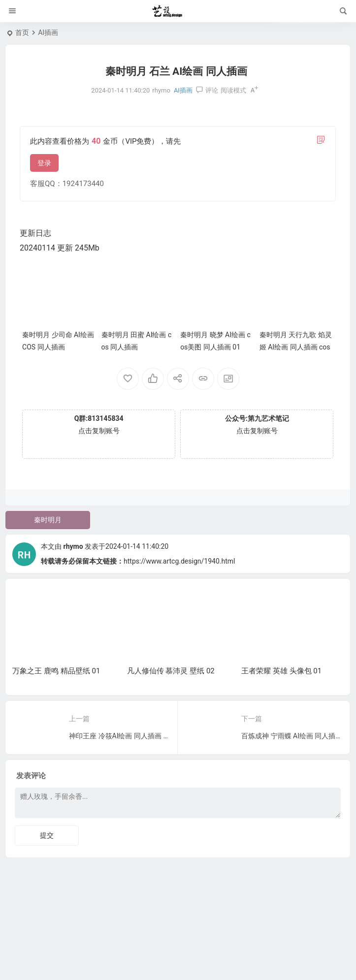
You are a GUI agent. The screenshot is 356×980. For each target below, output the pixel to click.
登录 (44, 163)
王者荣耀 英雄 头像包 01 (281, 671)
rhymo (73, 546)
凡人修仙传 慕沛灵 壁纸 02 (171, 671)
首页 (22, 32)
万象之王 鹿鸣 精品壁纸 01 (56, 671)
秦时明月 (48, 520)
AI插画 (48, 32)
